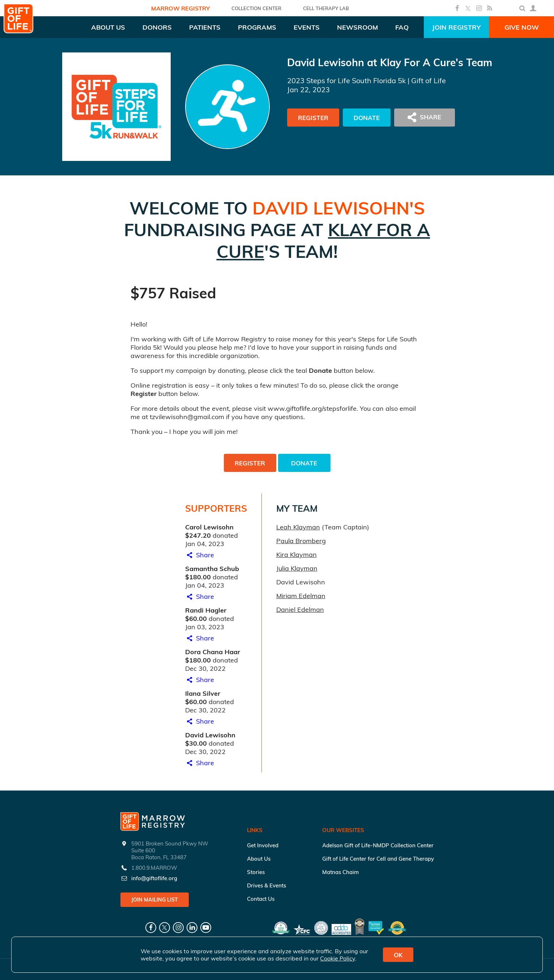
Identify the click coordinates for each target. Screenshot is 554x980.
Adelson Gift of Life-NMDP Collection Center (378, 845)
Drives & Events (267, 885)
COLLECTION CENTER (256, 8)
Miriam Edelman (301, 596)
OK (398, 955)
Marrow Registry (180, 8)
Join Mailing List (155, 900)
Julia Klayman (297, 568)
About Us (259, 859)
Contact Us (261, 899)
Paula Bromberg (301, 541)
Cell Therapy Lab (326, 8)
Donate (367, 118)
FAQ (402, 27)
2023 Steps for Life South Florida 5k (346, 80)
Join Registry (456, 27)
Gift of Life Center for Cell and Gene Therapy (378, 859)
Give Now (522, 27)
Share (200, 555)
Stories (256, 872)
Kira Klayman (297, 555)
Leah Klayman (298, 527)
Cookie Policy (338, 958)
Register (313, 118)
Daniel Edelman (300, 610)
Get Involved (263, 845)
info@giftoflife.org (154, 878)
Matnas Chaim (340, 872)
